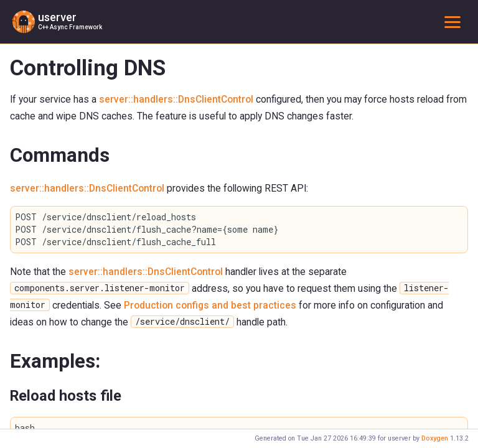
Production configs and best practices (210, 305)
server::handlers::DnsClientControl (176, 99)
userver (57, 17)
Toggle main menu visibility (455, 21)
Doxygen (435, 438)
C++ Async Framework (70, 27)
